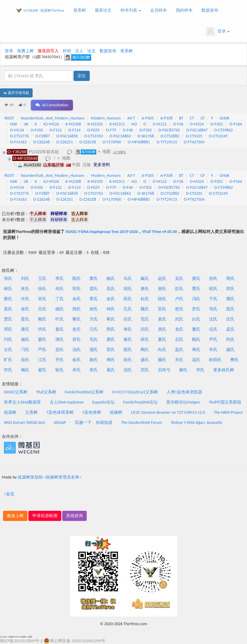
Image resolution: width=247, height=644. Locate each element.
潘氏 (230, 299)
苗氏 (230, 309)
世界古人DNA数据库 (22, 402)
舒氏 (77, 339)
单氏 (128, 329)
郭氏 (77, 289)
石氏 (179, 339)
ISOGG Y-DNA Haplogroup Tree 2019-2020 (102, 232)
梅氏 (25, 370)
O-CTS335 (194, 136)
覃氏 (94, 299)
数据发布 (210, 10)
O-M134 (17, 130)
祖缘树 (116, 412)
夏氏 (162, 339)
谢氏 (162, 289)
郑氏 (230, 289)
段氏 (128, 360)
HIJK (14, 124)
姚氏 (60, 309)
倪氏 (128, 370)
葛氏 (111, 370)
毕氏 (42, 329)
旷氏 (8, 360)
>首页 (9, 494)
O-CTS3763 (94, 136)
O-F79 (111, 130)
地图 (106, 151)
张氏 (8, 279)
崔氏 (25, 309)
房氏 (162, 329)
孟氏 (230, 329)
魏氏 (145, 309)
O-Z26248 (42, 142)
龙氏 (179, 329)
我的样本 (184, 10)
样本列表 (131, 10)
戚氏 (230, 350)
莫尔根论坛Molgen (183, 402)
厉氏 (145, 370)
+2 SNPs (119, 152)
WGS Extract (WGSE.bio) (25, 423)
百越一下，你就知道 (94, 423)
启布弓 (164, 370)
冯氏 (196, 299)
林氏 (8, 289)
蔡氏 (8, 299)
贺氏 (60, 350)
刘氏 (25, 279)
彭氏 (179, 289)
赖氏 (42, 319)
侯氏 (94, 309)
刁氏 (25, 350)
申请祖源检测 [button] (45, 516)
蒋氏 (111, 319)
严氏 (42, 350)
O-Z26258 (88, 142)
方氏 (94, 319)
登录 (218, 32)
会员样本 (158, 10)
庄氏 (230, 319)
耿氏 (60, 370)
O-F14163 (18, 142)
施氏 (25, 339)
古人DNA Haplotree (67, 402)
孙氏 (213, 279)
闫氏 (8, 339)
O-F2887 (42, 136)
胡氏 (128, 289)
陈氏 (77, 279)
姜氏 (25, 319)
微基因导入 (48, 51)
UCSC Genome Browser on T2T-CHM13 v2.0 (168, 412)
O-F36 (178, 124)
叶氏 (60, 319)
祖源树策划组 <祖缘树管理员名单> (49, 477)
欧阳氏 (215, 360)
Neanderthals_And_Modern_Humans (52, 118)
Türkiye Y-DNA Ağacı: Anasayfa (196, 423)
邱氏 (145, 329)
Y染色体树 (92, 412)
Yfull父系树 (46, 392)
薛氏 (145, 339)
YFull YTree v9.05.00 (159, 232)
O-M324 (197, 124)
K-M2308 (73, 124)
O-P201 (217, 124)
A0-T (131, 118)
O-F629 (93, 130)
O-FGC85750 (169, 130)
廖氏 (42, 339)
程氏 (213, 289)
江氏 (42, 360)
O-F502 (145, 130)
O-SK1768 (146, 136)
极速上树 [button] (15, 516)
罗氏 (196, 309)
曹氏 (196, 289)
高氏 (111, 289)
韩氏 (77, 309)
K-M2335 (95, 124)
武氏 (179, 319)
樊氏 (234, 360)
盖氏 (179, 350)
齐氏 (60, 360)
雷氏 (111, 350)
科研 (67, 51)
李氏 (60, 279)
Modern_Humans (106, 118)
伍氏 (213, 329)
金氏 (111, 299)
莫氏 (8, 309)
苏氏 (162, 309)
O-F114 (74, 130)
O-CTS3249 (218, 136)
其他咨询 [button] (74, 516)
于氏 (213, 299)
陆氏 (162, 299)
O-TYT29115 (167, 142)
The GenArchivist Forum (141, 423)
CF (203, 118)
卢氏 (179, 299)
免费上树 (25, 51)
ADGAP (60, 423)
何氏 (60, 289)
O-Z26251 (65, 142)
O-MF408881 (139, 142)
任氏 (128, 319)
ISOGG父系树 (16, 392)
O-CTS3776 (20, 136)
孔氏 (128, 309)
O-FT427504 (194, 142)
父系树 (31, 412)
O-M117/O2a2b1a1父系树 (135, 392)
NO (134, 124)
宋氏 (42, 299)
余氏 (77, 299)
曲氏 (94, 360)
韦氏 (213, 309)
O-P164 (236, 124)
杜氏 (145, 299)
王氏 (42, 279)
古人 (79, 51)
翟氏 (42, 370)
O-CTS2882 (170, 136)
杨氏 (111, 279)
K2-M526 (51, 124)
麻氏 (183, 370)
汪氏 (94, 329)
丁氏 (60, 299)
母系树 (80, 10)
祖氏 (25, 360)
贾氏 (8, 319)
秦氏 (128, 339)
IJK (26, 124)
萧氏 (94, 279)
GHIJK (225, 118)
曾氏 (179, 309)
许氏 (25, 299)
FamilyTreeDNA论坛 (140, 402)
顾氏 (196, 339)
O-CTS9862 (224, 130)
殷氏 (128, 350)
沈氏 (213, 319)
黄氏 (196, 279)
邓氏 (8, 329)
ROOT (9, 118)
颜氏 (162, 360)
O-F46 (128, 130)
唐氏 (145, 289)
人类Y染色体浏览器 (184, 392)
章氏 (94, 370)
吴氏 (179, 279)
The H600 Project (228, 412)
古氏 (8, 350)
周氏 (230, 279)
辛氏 (213, 350)
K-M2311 (117, 124)
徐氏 (42, 289)
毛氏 (94, 339)
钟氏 (111, 309)
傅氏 (111, 360)
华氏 (200, 370)
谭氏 (60, 339)
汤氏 (77, 350)
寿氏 (196, 350)
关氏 (179, 360)
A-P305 (148, 118)
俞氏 (77, 360)
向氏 (162, 350)
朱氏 (25, 289)
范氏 (145, 319)
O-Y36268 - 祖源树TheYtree (44, 10)
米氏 (77, 370)
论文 (92, 51)
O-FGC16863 (120, 136)
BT (181, 118)
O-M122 (160, 124)
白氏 (196, 319)
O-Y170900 (112, 142)
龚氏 (111, 339)
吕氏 (42, 309)
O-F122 (55, 130)
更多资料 (102, 165)
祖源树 (10, 412)
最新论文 (103, 10)
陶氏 (145, 350)
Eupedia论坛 (103, 402)
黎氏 (77, 319)
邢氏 (111, 329)
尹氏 (213, 339)
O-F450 (37, 130)
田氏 (128, 299)
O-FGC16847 (197, 130)
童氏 (60, 329)
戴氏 (145, 279)
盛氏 (145, 360)
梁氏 (94, 289)
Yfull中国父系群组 (225, 402)
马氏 (128, 279)
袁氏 (162, 319)
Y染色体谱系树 (60, 412)
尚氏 (230, 339)
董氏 (196, 329)
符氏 (8, 370)
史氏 (77, 329)
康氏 (25, 329)
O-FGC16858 (67, 136)
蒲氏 (94, 350)
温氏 (196, 360)
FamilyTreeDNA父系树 (84, 392)
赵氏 (162, 279)
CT (192, 118)
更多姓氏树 (224, 370)
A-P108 (166, 118)
